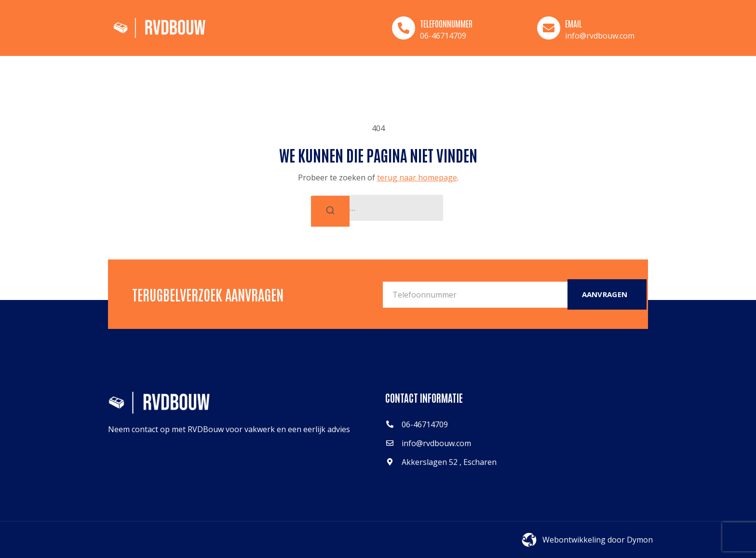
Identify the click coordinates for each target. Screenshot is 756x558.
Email (574, 23)
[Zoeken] (330, 211)
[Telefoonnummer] (404, 28)
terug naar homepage (417, 177)
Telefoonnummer (446, 23)
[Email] (549, 28)
